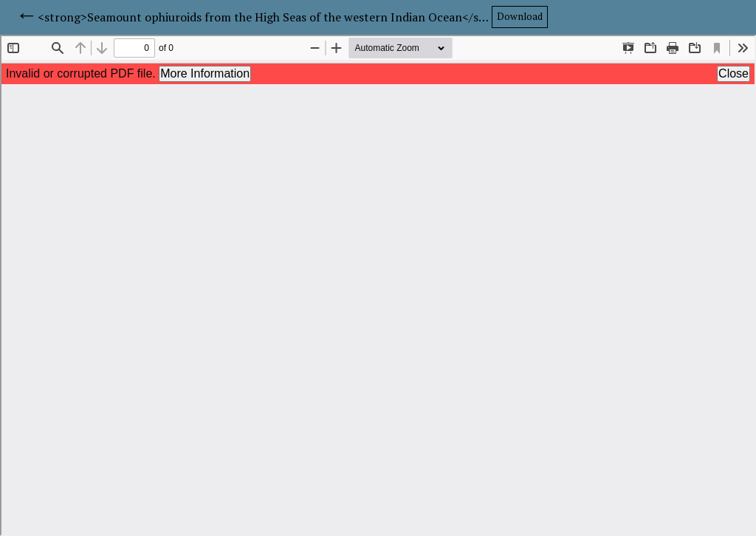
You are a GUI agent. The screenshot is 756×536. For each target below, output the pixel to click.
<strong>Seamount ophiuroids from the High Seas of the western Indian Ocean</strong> (264, 17)
